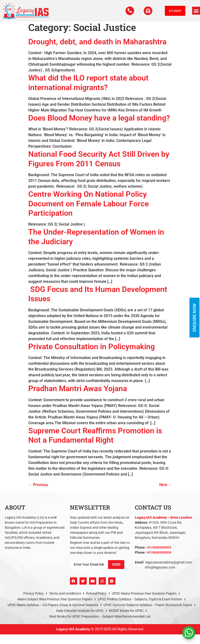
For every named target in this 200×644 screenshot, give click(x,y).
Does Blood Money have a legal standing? (99, 118)
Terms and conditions (65, 593)
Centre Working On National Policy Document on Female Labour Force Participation (89, 204)
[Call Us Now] (128, 11)
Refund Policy (96, 593)
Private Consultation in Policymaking (91, 347)
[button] (196, 11)
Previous (38, 485)
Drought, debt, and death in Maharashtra (97, 42)
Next (166, 485)
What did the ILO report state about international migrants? (88, 83)
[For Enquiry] (148, 11)
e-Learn (175, 11)
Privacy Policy (34, 593)
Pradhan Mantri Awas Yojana (78, 389)
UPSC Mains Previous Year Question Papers (144, 593)
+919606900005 (159, 547)
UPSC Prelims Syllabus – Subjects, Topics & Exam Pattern (140, 599)
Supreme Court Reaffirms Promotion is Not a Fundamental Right (95, 435)
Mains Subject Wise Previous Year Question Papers (55, 599)
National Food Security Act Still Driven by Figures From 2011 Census (99, 159)
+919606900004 (159, 552)
